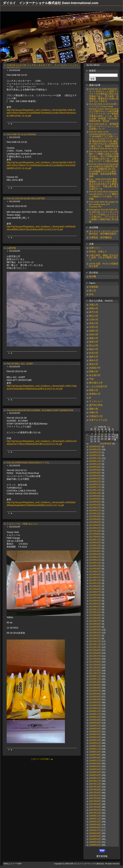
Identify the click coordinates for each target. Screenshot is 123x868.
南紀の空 (94, 349)
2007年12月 (95, 781)
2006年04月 (95, 839)
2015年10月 (95, 545)
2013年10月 (95, 583)
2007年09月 (95, 790)
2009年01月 (95, 743)
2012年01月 (95, 638)
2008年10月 (95, 752)
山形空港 (11, 248)
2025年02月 (95, 482)
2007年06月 (95, 798)
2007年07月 (95, 796)
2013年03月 (95, 601)
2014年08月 (95, 569)
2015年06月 (95, 551)
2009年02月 (95, 740)
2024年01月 (95, 511)
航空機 (92, 277)
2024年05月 (95, 502)
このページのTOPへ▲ (42, 759)
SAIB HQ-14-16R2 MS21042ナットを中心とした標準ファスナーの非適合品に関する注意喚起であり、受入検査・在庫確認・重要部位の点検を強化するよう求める (104, 95)
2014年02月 (95, 577)
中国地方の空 (96, 416)
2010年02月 (95, 705)
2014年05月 (95, 574)
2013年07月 (95, 592)
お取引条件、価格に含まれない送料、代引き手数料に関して (104, 258)
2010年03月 (95, 702)
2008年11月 (95, 749)
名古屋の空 (95, 375)
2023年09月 (95, 516)
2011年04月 (95, 665)
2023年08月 (95, 519)
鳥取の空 (94, 390)
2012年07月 (95, 621)
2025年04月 (95, 476)
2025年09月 (95, 467)
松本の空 (94, 353)
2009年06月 (95, 729)
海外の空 (94, 360)
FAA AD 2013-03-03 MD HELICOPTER (26, 198)
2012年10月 (95, 612)
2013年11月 (95, 580)
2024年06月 (95, 499)
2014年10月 (95, 566)
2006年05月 (95, 836)
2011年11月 (95, 644)
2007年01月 (95, 813)
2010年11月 (95, 679)
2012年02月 (95, 636)
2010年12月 (95, 676)
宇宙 (91, 379)
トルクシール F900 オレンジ (22, 524)
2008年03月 (95, 772)
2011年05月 (95, 662)
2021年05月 (95, 525)
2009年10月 (95, 717)
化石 (91, 294)
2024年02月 (95, 508)
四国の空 (94, 308)
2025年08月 (95, 470)
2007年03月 (95, 807)
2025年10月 (95, 464)
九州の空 (94, 320)
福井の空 (94, 357)
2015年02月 (95, 557)
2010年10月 (95, 682)
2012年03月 (95, 633)
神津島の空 (95, 394)
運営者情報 (102, 856)
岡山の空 (94, 316)
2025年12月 (95, 458)
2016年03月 (95, 543)
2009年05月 (95, 732)
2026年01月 (95, 455)
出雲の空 (94, 327)
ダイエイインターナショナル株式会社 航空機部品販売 (104, 233)
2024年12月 (95, 487)
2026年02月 (95, 452)
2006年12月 (95, 816)
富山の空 (94, 345)
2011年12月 (95, 641)
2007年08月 (95, 793)
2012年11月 (95, 609)
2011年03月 (95, 668)
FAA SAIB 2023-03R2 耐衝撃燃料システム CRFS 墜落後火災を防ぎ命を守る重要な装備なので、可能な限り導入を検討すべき (104, 184)
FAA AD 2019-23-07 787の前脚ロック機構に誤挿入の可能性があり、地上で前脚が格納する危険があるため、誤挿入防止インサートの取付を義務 (104, 156)
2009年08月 (95, 723)
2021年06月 (95, 522)
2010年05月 (95, 697)
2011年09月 (95, 650)
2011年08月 (95, 653)
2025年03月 (95, 479)
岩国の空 (94, 331)
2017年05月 (95, 537)
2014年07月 (95, 572)
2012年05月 (95, 627)
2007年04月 (95, 804)
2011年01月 (95, 673)
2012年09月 (95, 615)
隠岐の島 (94, 409)
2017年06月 (95, 534)
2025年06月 (95, 473)
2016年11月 (95, 540)
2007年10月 (95, 787)
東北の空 (94, 364)
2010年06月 (95, 694)
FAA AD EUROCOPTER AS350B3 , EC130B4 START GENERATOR (40, 410)
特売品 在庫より (98, 252)
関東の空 (94, 372)
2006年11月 (95, 819)
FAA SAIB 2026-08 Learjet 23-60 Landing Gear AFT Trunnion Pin (104, 204)
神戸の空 (94, 312)
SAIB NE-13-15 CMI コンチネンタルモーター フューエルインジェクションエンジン (43, 66)
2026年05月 (95, 447)
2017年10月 (95, 531)
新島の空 (94, 338)
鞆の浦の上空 (96, 383)
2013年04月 (95, 598)
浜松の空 (94, 334)
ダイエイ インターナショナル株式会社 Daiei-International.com (51, 3)
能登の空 (94, 342)
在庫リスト (95, 248)
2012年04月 (95, 630)
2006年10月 (95, 822)
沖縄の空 (94, 413)
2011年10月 (95, 647)
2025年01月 (95, 484)
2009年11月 (95, 714)
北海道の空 (95, 368)
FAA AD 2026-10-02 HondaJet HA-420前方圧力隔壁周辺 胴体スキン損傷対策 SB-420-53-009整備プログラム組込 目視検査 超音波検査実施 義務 (104, 170)
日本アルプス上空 (98, 420)
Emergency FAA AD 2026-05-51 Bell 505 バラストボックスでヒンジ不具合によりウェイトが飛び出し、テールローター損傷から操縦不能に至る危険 (104, 216)
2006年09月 (95, 825)
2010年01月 (95, 708)
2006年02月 (95, 845)
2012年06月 (95, 624)
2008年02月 (95, 775)
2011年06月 (95, 659)
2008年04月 (95, 769)
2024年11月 (95, 490)
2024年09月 (95, 496)
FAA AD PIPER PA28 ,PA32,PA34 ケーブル (28, 463)
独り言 (92, 291)
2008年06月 (95, 763)
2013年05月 (95, 595)
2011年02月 (95, 671)
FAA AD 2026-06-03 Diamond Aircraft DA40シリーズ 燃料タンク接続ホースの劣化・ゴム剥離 (104, 195)
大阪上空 (94, 305)
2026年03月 (95, 449)
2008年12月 (95, 746)
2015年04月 (95, 554)
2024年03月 (95, 505)
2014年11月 (95, 563)
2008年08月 (95, 758)
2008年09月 (95, 755)
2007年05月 (95, 801)
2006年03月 (95, 842)
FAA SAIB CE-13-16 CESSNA (21, 134)
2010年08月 (95, 688)
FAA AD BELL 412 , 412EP (20, 364)
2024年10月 (95, 493)
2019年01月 (95, 528)
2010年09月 (95, 685)
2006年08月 (95, 827)
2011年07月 (95, 656)
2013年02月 (95, 604)
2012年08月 (95, 618)
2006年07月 (95, 830)
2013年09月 (95, 586)
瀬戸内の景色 (96, 405)
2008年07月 (95, 761)
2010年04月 (95, 700)
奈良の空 (94, 323)
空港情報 (95, 287)
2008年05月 (95, 766)
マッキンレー (96, 401)
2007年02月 (95, 810)
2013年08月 (95, 589)
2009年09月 (95, 720)
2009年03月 (95, 737)
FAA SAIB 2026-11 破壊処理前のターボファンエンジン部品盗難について (104, 126)
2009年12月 (95, 711)
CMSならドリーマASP (12, 864)
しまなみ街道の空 (98, 386)
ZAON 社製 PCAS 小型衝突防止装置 (104, 265)
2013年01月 (95, 607)
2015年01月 (95, 560)
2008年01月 (95, 778)
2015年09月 (95, 548)
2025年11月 (95, 461)
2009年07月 (95, 726)
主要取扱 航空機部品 (100, 237)
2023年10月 (95, 513)
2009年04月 (95, 734)
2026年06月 (106, 444)
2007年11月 (95, 784)
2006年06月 (95, 833)
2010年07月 (95, 691)
